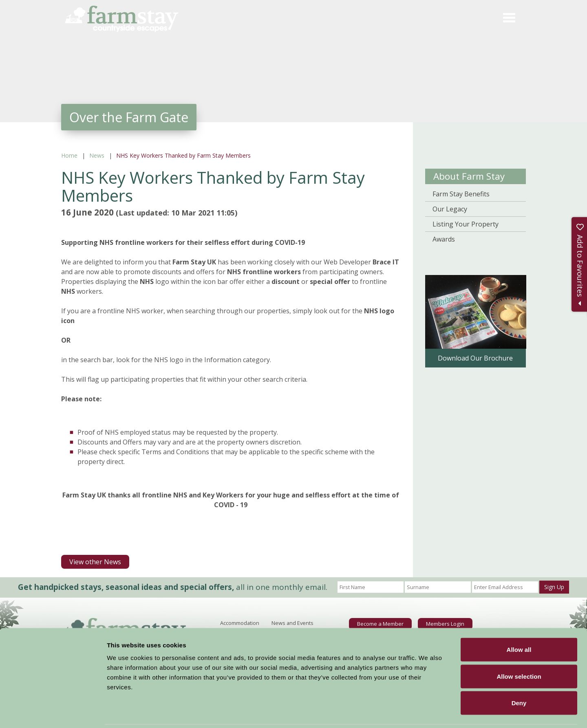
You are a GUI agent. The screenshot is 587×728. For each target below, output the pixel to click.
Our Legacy (450, 209)
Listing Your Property (466, 224)
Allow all (519, 621)
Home (69, 155)
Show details (428, 712)
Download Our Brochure (475, 358)
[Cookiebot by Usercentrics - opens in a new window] (53, 712)
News (97, 155)
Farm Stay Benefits (461, 194)
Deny (519, 674)
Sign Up (554, 587)
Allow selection (519, 648)
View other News (95, 562)
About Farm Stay (469, 176)
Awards (444, 239)
